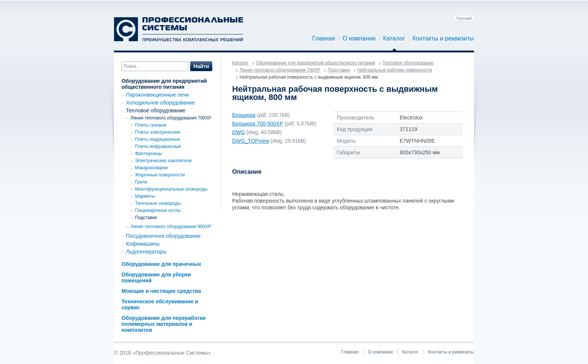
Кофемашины (143, 244)
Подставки (146, 218)
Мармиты (145, 196)
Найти (201, 66)
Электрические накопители (163, 161)
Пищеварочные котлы (158, 210)
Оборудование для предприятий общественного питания (164, 84)
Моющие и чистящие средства (161, 291)
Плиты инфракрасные (158, 146)
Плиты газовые (151, 125)
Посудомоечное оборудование (163, 236)
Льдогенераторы (146, 252)
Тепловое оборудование (156, 110)
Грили (141, 182)
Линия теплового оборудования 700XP (171, 118)
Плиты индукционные (157, 139)
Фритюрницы (149, 154)
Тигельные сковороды (158, 203)
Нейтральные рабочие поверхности (395, 70)
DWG (238, 132)
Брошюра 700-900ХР (258, 124)
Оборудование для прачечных (161, 264)
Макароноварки (151, 168)
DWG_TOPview (251, 141)
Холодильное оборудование (160, 103)
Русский (464, 18)
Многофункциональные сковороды (171, 189)
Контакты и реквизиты (443, 39)
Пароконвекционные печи (157, 95)
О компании (359, 39)
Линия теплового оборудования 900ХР (171, 227)
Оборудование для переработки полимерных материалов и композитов (163, 324)
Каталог (394, 39)
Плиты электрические (158, 132)
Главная (323, 39)
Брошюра (244, 115)
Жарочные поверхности (160, 175)
